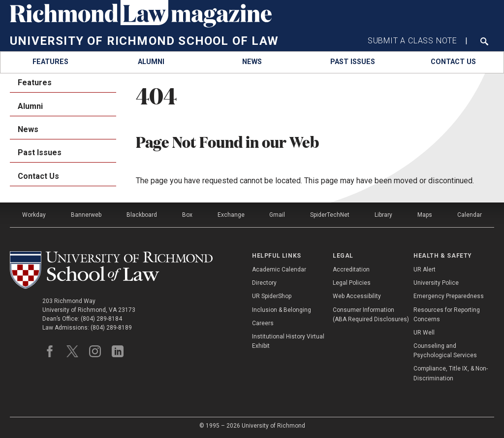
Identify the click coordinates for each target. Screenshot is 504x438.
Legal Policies (352, 283)
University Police (436, 283)
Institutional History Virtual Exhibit (288, 341)
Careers (263, 323)
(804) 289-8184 (101, 319)
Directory (264, 283)
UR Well (424, 333)
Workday (34, 215)
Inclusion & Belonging (282, 310)
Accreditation (351, 270)
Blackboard (142, 215)
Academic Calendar (279, 270)
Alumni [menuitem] (30, 106)
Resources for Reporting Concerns (447, 315)
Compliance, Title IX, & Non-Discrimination (451, 373)
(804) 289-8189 (111, 328)
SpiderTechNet (330, 215)
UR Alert (425, 270)
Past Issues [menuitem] (40, 152)
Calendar (470, 215)
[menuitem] (51, 62)
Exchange (231, 215)
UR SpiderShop (272, 296)
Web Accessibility (357, 296)
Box (187, 215)
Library (383, 215)
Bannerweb (86, 215)
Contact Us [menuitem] (38, 176)
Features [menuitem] (35, 83)
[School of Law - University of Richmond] (111, 270)
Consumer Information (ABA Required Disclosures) (371, 315)
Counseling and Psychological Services (445, 351)
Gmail (277, 215)
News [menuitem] (28, 129)
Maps (425, 215)
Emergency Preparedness (449, 296)
